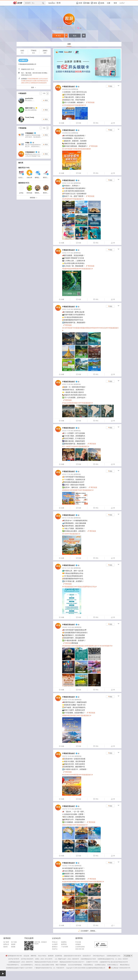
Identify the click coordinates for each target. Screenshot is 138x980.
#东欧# (70, 882)
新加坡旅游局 (42, 83)
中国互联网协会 (88, 965)
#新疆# (65, 269)
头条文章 (29, 177)
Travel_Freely (30, 117)
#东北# (104, 328)
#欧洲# (78, 149)
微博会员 (6, 944)
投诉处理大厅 (87, 956)
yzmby (21, 193)
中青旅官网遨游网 (33, 79)
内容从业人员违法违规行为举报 (44, 965)
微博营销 (64, 944)
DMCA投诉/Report (99, 956)
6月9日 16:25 (66, 183)
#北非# (65, 105)
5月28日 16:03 (67, 627)
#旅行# (77, 403)
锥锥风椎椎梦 (39, 193)
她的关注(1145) (24, 168)
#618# (65, 534)
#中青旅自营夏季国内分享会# (86, 587)
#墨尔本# (66, 825)
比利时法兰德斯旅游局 (31, 83)
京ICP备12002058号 (27, 959)
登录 (115, 3)
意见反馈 (26, 956)
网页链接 (90, 102)
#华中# (99, 328)
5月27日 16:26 (67, 756)
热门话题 (14, 942)
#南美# (72, 403)
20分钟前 (65, 89)
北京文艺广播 (22, 177)
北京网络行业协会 (100, 965)
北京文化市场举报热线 (75, 965)
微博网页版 (75, 89)
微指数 (13, 947)
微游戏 (5, 947)
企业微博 (55, 944)
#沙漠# (70, 775)
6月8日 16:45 (66, 309)
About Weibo (42, 956)
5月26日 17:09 (67, 866)
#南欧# (75, 882)
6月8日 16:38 (66, 384)
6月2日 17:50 (66, 474)
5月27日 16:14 (67, 809)
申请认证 (55, 942)
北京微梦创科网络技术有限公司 (96, 968)
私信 (75, 36)
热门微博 (6, 942)
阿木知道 (29, 193)
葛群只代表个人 (30, 108)
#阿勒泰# (76, 269)
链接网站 (64, 942)
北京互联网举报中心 (27, 965)
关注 (58, 36)
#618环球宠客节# (69, 149)
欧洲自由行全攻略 (31, 81)
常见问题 (78, 942)
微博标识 (55, 947)
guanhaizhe (29, 98)
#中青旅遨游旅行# (79, 105)
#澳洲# (88, 149)
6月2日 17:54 (66, 431)
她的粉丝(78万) (24, 183)
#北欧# (65, 882)
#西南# (88, 328)
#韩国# (65, 490)
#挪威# (65, 715)
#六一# (65, 446)
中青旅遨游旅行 (30, 152)
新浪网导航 (59, 956)
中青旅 (27, 143)
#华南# (93, 328)
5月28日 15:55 (67, 700)
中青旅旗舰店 (29, 133)
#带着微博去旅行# (92, 646)
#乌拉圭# (66, 403)
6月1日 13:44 (66, 518)
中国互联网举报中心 (13, 965)
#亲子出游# (72, 446)
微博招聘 (51, 956)
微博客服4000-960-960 (14, 956)
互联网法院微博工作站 (113, 956)
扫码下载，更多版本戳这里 (41, 943)
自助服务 (78, 944)
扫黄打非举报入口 (113, 965)
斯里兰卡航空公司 (48, 177)
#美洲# (83, 149)
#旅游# (70, 105)
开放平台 (55, 949)
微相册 (13, 944)
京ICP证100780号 (14, 959)
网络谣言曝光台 (125, 965)
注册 (109, 3)
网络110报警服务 (61, 965)
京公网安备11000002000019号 (119, 968)
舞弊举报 (34, 956)
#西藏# (83, 328)
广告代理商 (65, 947)
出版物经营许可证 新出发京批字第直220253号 (114, 962)
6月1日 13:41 (66, 568)
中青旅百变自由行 (69, 86)
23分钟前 (65, 133)
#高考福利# (66, 199)
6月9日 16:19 (66, 253)
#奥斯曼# (76, 775)
